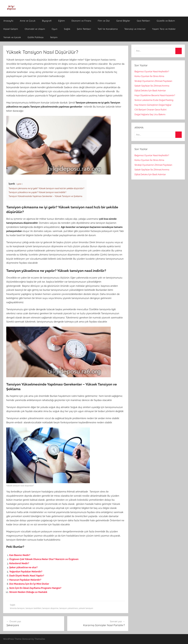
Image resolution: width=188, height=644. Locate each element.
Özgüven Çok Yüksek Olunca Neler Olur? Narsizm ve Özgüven (44, 559)
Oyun (55, 29)
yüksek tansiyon (86, 608)
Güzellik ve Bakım (166, 21)
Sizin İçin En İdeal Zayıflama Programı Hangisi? (35, 588)
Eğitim (62, 21)
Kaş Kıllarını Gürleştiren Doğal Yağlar (153, 105)
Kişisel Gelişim (11, 29)
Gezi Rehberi (143, 21)
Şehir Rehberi (84, 29)
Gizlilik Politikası (36, 37)
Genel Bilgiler (123, 21)
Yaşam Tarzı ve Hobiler (164, 29)
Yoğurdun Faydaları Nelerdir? (26, 572)
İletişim (54, 37)
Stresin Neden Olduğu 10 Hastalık (28, 592)
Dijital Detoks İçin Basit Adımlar (150, 91)
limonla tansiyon (17, 608)
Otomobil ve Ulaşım (35, 29)
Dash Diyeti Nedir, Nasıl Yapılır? (27, 576)
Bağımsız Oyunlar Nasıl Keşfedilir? (152, 71)
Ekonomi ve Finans (81, 21)
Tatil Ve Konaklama (108, 29)
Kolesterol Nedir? (19, 563)
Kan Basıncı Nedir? (20, 555)
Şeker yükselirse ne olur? (23, 567)
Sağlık (67, 29)
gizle (19, 184)
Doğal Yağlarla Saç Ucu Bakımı (150, 114)
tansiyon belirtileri (33, 608)
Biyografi (47, 21)
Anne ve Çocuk (28, 21)
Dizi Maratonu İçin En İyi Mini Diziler (29, 584)
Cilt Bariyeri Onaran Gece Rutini (150, 110)
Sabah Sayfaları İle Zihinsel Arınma (152, 86)
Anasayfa (8, 21)
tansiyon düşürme (50, 608)
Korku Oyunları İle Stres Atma (149, 76)
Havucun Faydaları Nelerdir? (25, 580)
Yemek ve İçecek (12, 37)
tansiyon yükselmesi (69, 608)
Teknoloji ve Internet (135, 29)
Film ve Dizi (104, 21)
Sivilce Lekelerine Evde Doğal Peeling (154, 100)
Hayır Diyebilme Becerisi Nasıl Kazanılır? (155, 95)
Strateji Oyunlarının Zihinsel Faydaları (153, 81)
